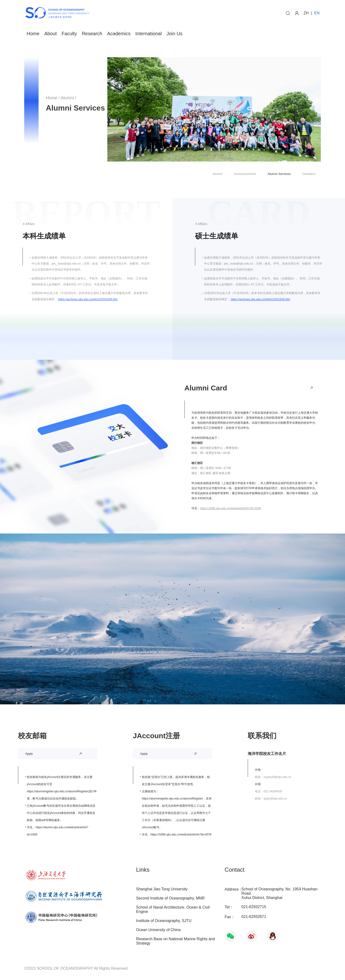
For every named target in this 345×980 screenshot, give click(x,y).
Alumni (67, 99)
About (51, 34)
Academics (119, 34)
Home (33, 34)
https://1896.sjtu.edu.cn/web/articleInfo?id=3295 (230, 508)
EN (317, 13)
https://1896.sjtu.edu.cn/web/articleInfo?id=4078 (181, 835)
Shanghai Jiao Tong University (162, 889)
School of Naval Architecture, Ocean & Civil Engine (173, 909)
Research (92, 34)
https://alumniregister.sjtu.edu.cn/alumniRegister (57, 791)
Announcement (245, 174)
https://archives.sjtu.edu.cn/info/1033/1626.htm (88, 299)
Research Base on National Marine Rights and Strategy (175, 941)
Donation (309, 174)
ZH (306, 13)
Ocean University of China (158, 930)
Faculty (69, 34)
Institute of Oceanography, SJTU (164, 921)
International (149, 34)
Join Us (175, 34)
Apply (29, 754)
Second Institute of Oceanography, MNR (170, 898)
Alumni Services (279, 174)
